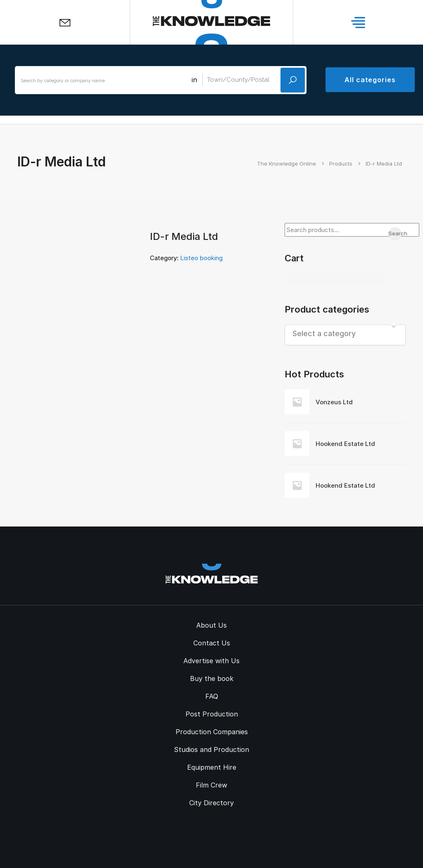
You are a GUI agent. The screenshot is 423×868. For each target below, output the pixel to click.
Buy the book (212, 678)
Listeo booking (201, 258)
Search (395, 233)
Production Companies (212, 732)
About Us (211, 625)
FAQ (212, 696)
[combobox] (345, 335)
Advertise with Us (211, 661)
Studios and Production (211, 749)
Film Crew (211, 785)
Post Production (212, 714)
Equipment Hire (212, 767)
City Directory (211, 803)
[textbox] (345, 333)
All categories (370, 80)
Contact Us (212, 643)
